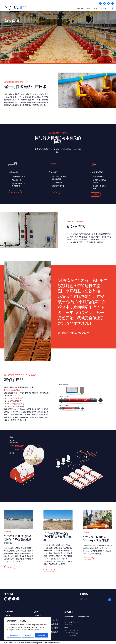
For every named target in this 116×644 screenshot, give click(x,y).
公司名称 (80, 9)
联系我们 (104, 9)
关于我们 (8, 616)
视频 (100, 3)
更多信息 (10, 567)
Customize (14, 635)
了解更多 (55, 192)
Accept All (42, 635)
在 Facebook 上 (109, 3)
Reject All (28, 635)
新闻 (95, 9)
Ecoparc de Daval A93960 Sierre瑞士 (77, 622)
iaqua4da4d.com (71, 636)
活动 (89, 9)
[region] (28, 629)
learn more (15, 192)
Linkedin (104, 3)
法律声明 (38, 616)
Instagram (113, 3)
